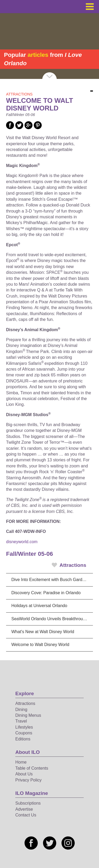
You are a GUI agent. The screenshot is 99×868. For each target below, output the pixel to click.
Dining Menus (28, 715)
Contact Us (26, 815)
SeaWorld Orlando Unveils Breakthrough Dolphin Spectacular (52, 619)
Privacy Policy (29, 780)
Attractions (69, 565)
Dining (21, 710)
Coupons (24, 733)
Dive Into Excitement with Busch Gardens (50, 580)
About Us (24, 774)
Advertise (24, 809)
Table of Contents (32, 768)
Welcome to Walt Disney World (40, 645)
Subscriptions (28, 803)
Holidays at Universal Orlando (39, 606)
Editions (23, 739)
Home (21, 762)
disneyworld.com (22, 542)
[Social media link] (10, 128)
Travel (21, 721)
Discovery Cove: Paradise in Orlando (46, 593)
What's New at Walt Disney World (43, 632)
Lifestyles (24, 727)
